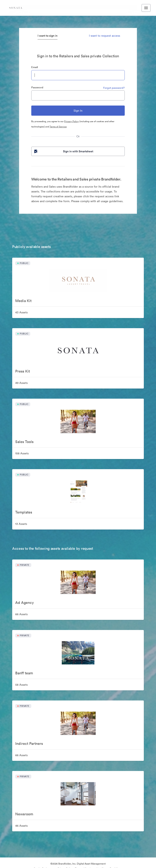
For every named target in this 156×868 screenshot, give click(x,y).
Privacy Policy (71, 121)
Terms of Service (58, 127)
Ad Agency (24, 603)
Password (37, 87)
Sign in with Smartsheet (63, 151)
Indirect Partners (29, 744)
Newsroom (24, 814)
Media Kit (23, 301)
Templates (24, 512)
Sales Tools (24, 442)
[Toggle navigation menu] (146, 8)
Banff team (24, 673)
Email (35, 67)
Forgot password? (114, 88)
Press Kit (23, 371)
